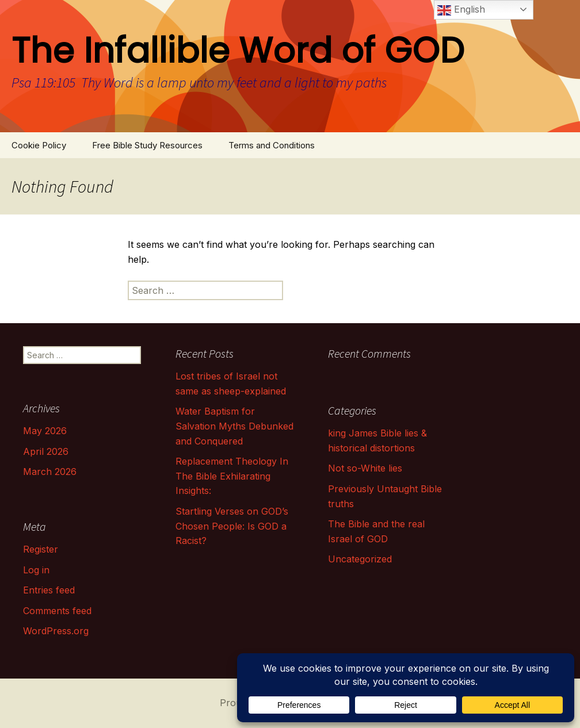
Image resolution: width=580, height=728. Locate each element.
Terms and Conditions (272, 145)
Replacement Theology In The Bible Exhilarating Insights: (232, 476)
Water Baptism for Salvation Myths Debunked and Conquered (234, 426)
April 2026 (46, 451)
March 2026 (50, 472)
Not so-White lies (365, 468)
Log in (36, 570)
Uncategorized (360, 559)
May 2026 (45, 431)
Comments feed (57, 611)
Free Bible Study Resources (147, 145)
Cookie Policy (39, 145)
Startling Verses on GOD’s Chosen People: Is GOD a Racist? (232, 526)
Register (41, 549)
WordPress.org (56, 631)
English (461, 10)
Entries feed (49, 590)
